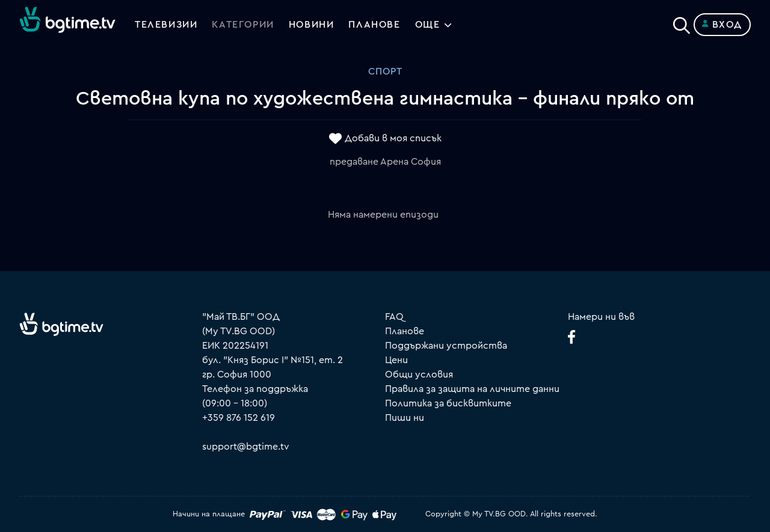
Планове (405, 331)
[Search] (682, 22)
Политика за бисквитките (448, 403)
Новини (312, 25)
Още (428, 25)
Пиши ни (405, 418)
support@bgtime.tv (246, 447)
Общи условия (419, 375)
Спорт (385, 72)
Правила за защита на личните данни (472, 389)
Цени (396, 360)
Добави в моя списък (393, 139)
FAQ (394, 317)
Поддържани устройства (446, 346)
